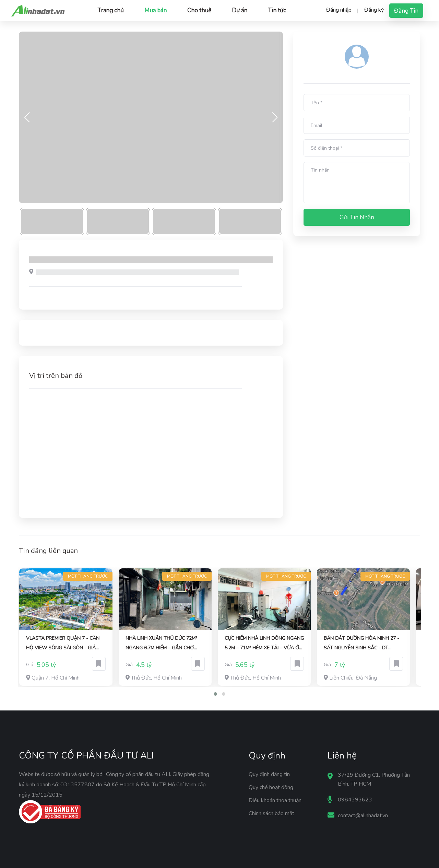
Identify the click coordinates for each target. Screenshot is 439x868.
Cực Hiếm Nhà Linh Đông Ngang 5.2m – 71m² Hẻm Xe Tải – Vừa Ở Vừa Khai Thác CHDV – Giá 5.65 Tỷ (264, 644)
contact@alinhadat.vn (363, 815)
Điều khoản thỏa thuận (275, 800)
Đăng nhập (339, 10)
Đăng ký (374, 10)
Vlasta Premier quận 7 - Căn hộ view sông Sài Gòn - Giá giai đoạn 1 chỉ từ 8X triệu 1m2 (65, 644)
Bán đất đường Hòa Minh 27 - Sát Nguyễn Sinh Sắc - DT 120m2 (361, 644)
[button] (215, 694)
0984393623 (355, 800)
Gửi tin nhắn (357, 217)
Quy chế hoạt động (271, 787)
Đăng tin (406, 11)
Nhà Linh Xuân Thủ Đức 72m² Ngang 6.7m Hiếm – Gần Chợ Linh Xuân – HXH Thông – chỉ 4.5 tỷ (161, 644)
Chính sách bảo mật (271, 813)
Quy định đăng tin (269, 774)
